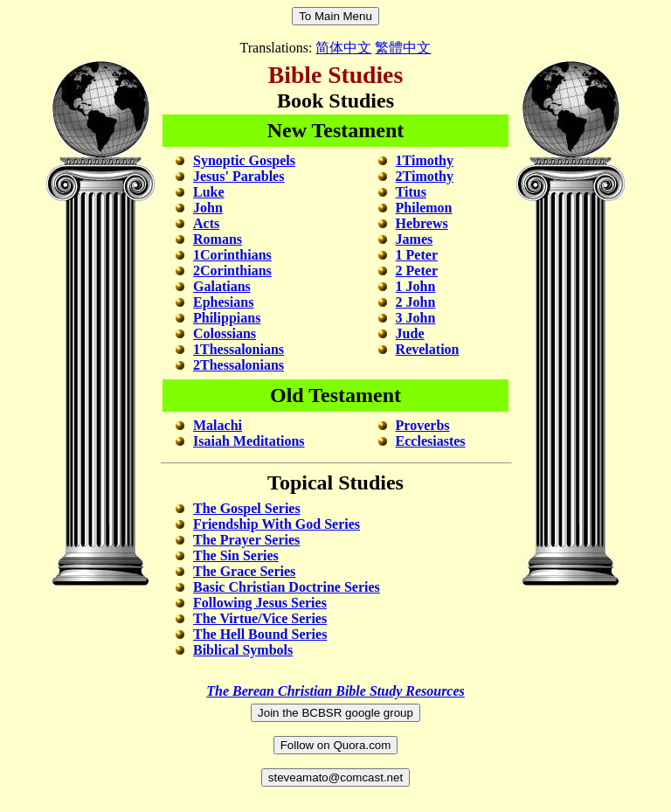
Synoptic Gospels (244, 160)
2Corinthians (232, 271)
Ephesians (223, 302)
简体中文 (343, 48)
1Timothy (425, 160)
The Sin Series (236, 555)
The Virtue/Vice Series (260, 618)
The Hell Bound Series (260, 634)
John (208, 208)
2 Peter (417, 271)
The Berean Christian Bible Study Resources (335, 691)
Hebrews (422, 223)
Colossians (225, 333)
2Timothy (425, 176)
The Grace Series (244, 571)
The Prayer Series (246, 540)
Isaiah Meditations (249, 441)
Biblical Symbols (243, 650)
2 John (416, 302)
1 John (416, 286)
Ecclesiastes (431, 441)
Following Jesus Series (260, 603)
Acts (206, 223)
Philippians (227, 318)
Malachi (218, 425)
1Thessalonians (239, 349)
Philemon (424, 208)
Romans (218, 239)
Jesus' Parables (239, 176)
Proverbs (423, 425)
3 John (416, 318)
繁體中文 (403, 48)
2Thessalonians (239, 365)
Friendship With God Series (268, 524)
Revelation (428, 349)
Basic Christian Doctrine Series (287, 587)
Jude (410, 333)
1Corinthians (232, 255)
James (415, 239)
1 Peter (417, 255)
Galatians (222, 286)
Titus (411, 192)
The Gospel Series (247, 508)
